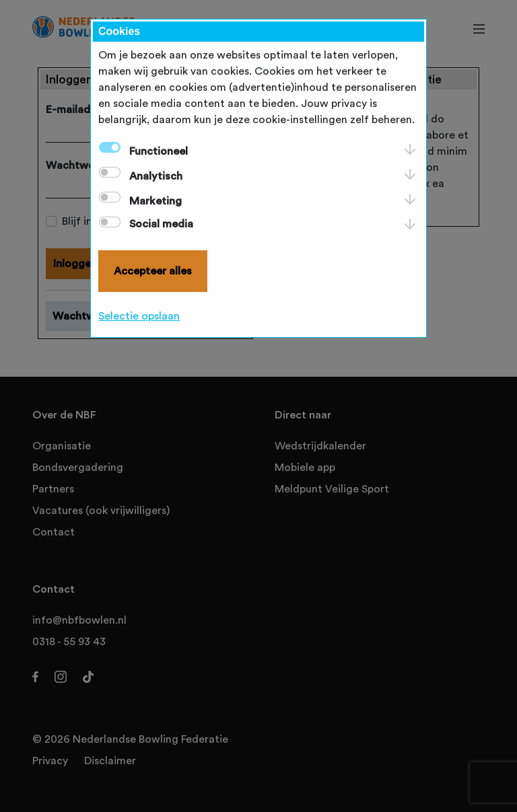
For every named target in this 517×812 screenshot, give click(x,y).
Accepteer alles (153, 271)
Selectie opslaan (139, 316)
